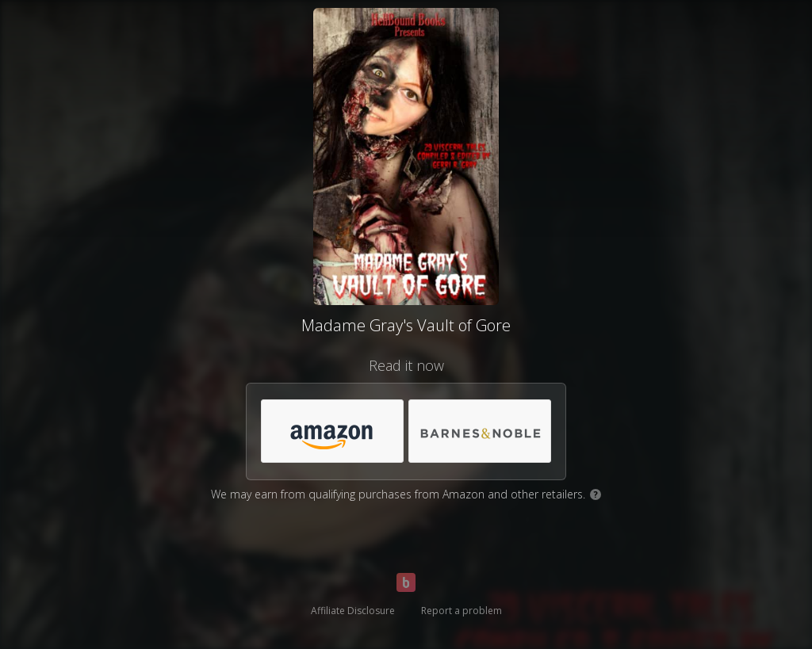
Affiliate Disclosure (353, 611)
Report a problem (462, 611)
